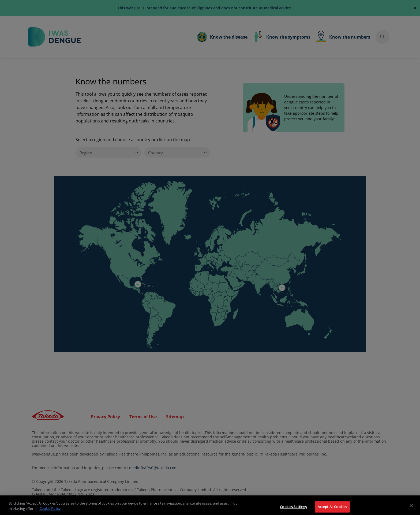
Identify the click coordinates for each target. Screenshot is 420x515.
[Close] (411, 509)
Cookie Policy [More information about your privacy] (50, 511)
